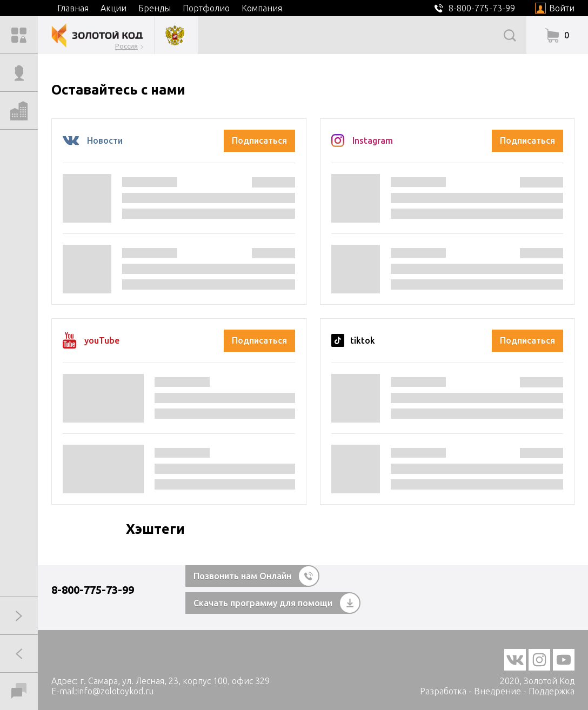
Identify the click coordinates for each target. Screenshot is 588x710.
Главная (73, 8)
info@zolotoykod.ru (115, 691)
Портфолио (206, 8)
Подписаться (259, 140)
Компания (262, 8)
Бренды (155, 8)
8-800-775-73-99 (93, 590)
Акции (113, 8)
